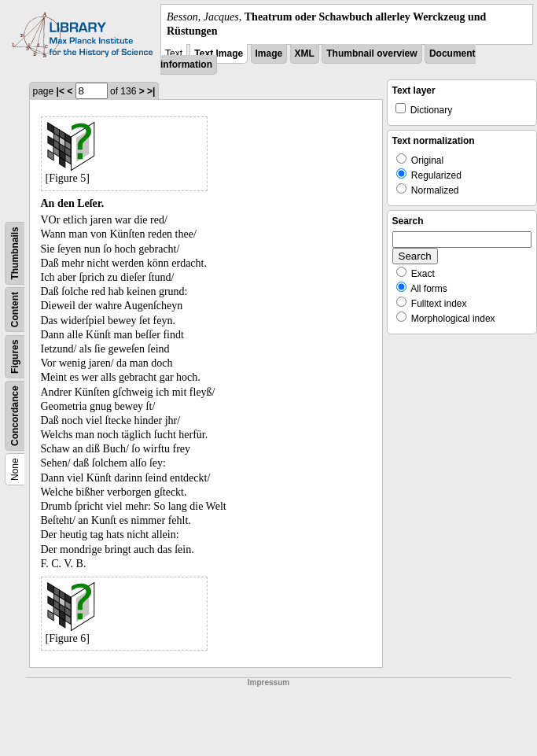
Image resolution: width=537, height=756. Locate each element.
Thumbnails (15, 254)
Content (15, 310)
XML (305, 53)
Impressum (268, 682)
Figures (15, 357)
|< (61, 91)
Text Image (219, 53)
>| (151, 91)
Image (269, 53)
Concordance (15, 417)
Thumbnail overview (371, 53)
